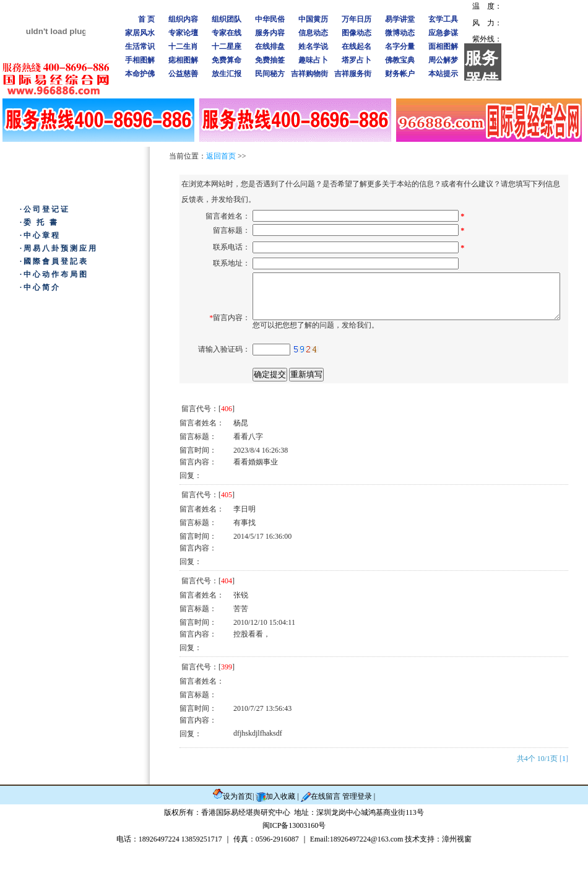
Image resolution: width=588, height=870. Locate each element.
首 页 (146, 19)
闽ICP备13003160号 (294, 848)
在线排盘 (270, 46)
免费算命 (227, 60)
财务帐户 (400, 74)
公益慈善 (183, 74)
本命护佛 (140, 74)
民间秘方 (270, 74)
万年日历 (357, 19)
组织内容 (183, 19)
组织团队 (227, 19)
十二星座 (227, 46)
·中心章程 (40, 235)
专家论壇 (183, 33)
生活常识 (140, 46)
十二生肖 (183, 46)
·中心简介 (40, 287)
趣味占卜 (313, 60)
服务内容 (270, 33)
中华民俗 (270, 19)
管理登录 (358, 819)
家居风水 (140, 33)
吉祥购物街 (309, 74)
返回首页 (221, 156)
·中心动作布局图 (54, 274)
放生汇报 (227, 74)
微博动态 (400, 33)
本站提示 (443, 74)
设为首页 (238, 819)
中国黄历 (313, 19)
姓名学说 (313, 46)
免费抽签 (270, 60)
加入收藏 (280, 819)
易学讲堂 (400, 19)
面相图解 (443, 46)
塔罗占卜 (357, 60)
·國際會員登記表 (54, 261)
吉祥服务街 (353, 74)
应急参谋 (443, 33)
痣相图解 (183, 60)
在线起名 (357, 46)
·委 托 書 (39, 222)
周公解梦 (443, 60)
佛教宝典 (400, 60)
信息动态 (313, 33)
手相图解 (140, 60)
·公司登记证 (45, 209)
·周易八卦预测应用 (59, 248)
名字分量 (400, 46)
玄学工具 (443, 19)
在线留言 (326, 819)
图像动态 (357, 33)
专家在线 (227, 33)
